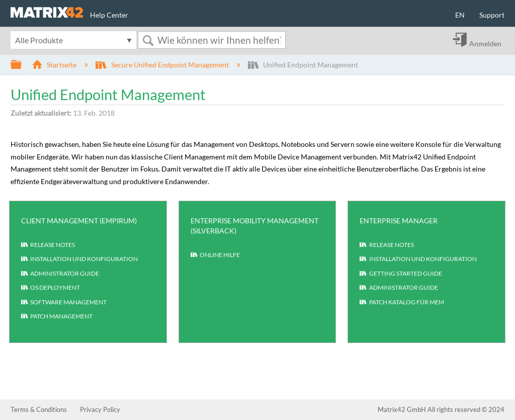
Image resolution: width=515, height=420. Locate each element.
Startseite (55, 65)
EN (460, 15)
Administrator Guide (60, 274)
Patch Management (57, 317)
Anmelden (485, 43)
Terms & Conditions (39, 409)
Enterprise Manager (399, 221)
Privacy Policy (100, 409)
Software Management (64, 303)
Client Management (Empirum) (79, 221)
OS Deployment (51, 288)
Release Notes (48, 245)
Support (492, 15)
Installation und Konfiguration (79, 260)
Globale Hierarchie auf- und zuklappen (23, 65)
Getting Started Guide (401, 274)
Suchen (148, 40)
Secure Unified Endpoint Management (163, 65)
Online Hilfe (215, 256)
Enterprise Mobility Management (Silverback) (254, 226)
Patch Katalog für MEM (402, 303)
